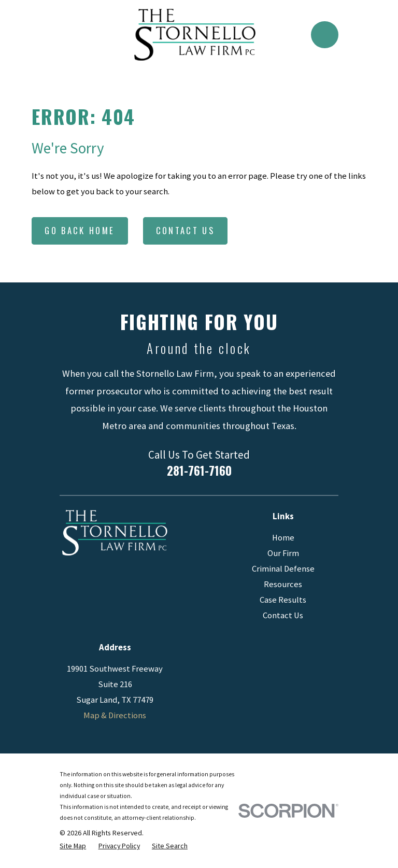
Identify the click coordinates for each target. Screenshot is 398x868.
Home (283, 538)
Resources (283, 584)
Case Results (283, 600)
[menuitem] (73, 846)
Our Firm (283, 553)
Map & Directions (115, 715)
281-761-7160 (199, 471)
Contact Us (185, 230)
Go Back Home (80, 230)
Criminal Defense (283, 569)
